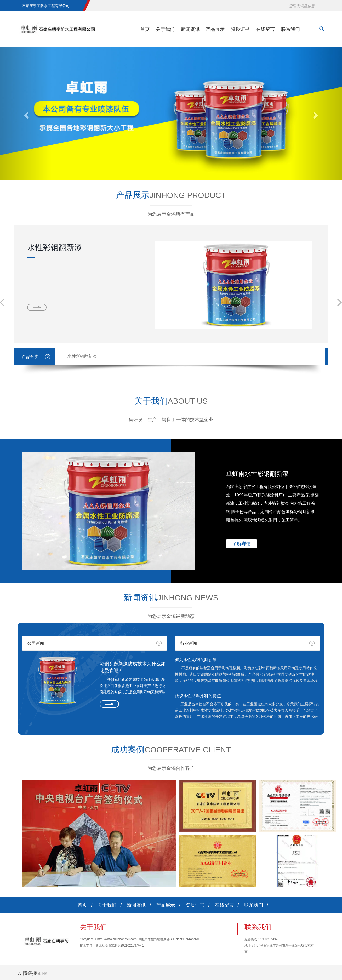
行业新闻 (189, 643)
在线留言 (265, 29)
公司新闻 (36, 643)
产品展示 (215, 29)
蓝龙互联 (102, 946)
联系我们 (290, 29)
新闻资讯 (190, 29)
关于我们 (165, 29)
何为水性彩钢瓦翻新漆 (196, 660)
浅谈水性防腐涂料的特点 (198, 696)
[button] (26, 114)
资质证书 (240, 29)
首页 (145, 29)
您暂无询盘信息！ (304, 6)
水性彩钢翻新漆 (55, 247)
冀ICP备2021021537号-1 (126, 946)
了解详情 (242, 544)
